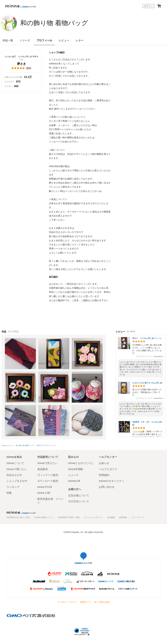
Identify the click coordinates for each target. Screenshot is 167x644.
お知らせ (104, 463)
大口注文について (79, 501)
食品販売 (43, 469)
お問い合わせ (107, 487)
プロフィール (44, 40)
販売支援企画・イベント (50, 501)
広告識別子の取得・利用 (69, 517)
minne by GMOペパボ (21, 6)
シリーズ (25, 40)
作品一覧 (8, 40)
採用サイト (86, 602)
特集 (9, 493)
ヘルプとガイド (108, 469)
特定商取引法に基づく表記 (18, 517)
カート (159, 6)
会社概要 (111, 517)
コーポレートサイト (67, 602)
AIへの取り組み (102, 602)
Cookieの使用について (44, 517)
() (22, 68)
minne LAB (44, 493)
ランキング (13, 487)
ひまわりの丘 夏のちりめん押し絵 (147, 383)
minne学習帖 (76, 469)
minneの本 (74, 481)
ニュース (73, 475)
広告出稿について (79, 495)
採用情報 (123, 517)
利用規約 (104, 475)
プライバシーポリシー (93, 517)
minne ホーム (7, 445)
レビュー (64, 40)
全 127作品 (13, 331)
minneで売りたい (47, 463)
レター (80, 40)
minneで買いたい (17, 469)
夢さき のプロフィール (47, 445)
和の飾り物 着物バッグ (54, 23)
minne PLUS (45, 487)
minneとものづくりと (81, 463)
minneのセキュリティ (112, 481)
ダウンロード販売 (48, 481)
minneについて (15, 463)
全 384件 (131, 331)
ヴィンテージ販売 (48, 475)
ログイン (148, 6)
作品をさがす (14, 475)
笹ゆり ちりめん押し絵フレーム (147, 338)
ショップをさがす (17, 481)
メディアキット (138, 517)
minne (21, 512)
